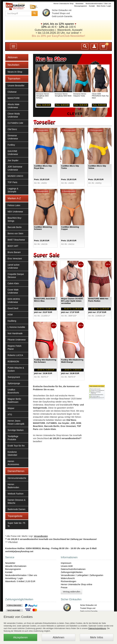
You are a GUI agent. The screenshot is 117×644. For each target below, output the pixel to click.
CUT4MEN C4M (15, 123)
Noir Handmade (15, 333)
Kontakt (92, 6)
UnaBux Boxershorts (13, 391)
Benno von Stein (15, 233)
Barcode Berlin (15, 227)
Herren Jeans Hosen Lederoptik (16, 422)
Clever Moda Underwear (14, 115)
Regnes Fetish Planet (14, 347)
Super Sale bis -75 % (16, 525)
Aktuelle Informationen (16, 566)
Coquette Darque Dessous (16, 276)
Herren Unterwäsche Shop (64, 4)
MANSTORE (14, 98)
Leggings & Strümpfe (13, 190)
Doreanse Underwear (13, 137)
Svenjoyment (14, 377)
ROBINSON (13, 361)
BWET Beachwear (16, 240)
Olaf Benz (12, 129)
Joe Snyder (13, 160)
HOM (10, 315)
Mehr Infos (97, 637)
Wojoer (11, 408)
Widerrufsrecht (68, 578)
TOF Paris (12, 182)
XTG (10, 415)
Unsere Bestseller (16, 86)
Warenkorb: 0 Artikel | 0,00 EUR (20, 581)
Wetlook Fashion (16, 494)
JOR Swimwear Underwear (15, 168)
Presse (64, 587)
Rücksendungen (68, 581)
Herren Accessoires (13, 463)
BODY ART (13, 246)
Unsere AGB (67, 566)
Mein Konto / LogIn (104, 6)
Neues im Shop (15, 72)
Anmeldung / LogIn (14, 578)
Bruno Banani (14, 252)
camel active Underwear (14, 266)
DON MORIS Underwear (14, 301)
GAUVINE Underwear (13, 153)
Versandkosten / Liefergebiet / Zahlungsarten (82, 575)
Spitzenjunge (14, 383)
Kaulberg (12, 321)
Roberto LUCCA (15, 355)
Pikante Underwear (17, 340)
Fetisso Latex (14, 205)
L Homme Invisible (16, 327)
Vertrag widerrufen (71, 592)
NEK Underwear (15, 212)
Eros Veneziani (15, 259)
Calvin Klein (13, 283)
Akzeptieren (20, 637)
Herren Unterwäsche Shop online (76, 584)
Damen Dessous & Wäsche (17, 501)
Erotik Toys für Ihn (16, 446)
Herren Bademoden (13, 486)
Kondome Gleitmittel (12, 453)
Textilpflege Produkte (13, 438)
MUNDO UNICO (15, 176)
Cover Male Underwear (13, 291)
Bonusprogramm (81, 6)
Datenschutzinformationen (73, 569)
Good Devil (13, 308)
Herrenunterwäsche (17, 478)
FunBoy (11, 145)
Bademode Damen (17, 509)
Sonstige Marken (16, 430)
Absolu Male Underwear (13, 106)
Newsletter (80, 4)
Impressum (66, 563)
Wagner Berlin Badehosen (14, 400)
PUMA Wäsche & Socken (16, 369)
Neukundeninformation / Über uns (98, 4)
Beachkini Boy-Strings (15, 219)
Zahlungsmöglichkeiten (72, 572)
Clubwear (12, 92)
